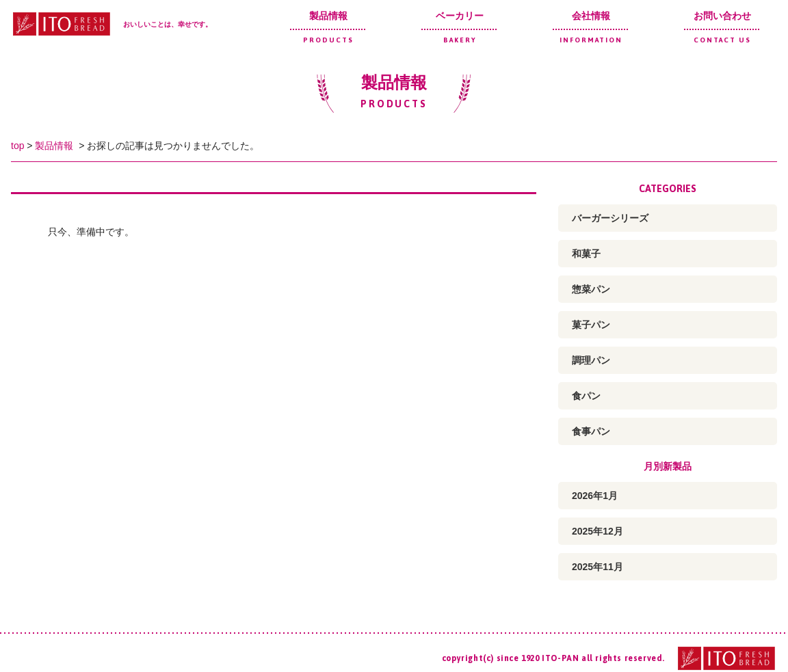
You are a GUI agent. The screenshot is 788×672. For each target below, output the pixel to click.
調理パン (591, 360)
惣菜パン (591, 289)
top (17, 146)
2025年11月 (597, 567)
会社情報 (591, 27)
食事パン (591, 431)
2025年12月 (597, 531)
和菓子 (586, 254)
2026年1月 (595, 496)
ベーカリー (460, 27)
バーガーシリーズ (610, 218)
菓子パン (591, 325)
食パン (586, 396)
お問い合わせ (722, 27)
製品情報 (328, 27)
